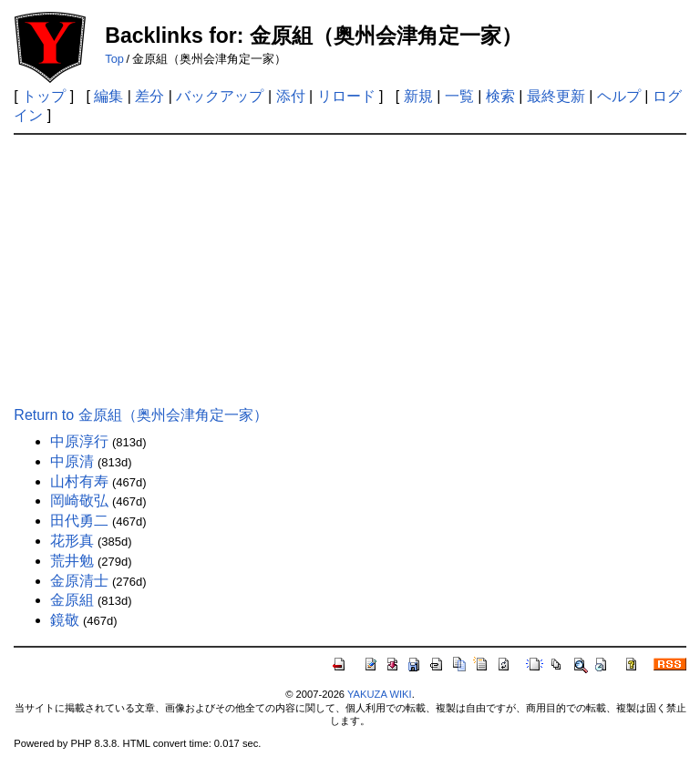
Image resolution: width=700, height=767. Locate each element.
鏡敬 (65, 620)
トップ (44, 96)
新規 (418, 96)
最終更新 (556, 96)
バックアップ (220, 96)
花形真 (72, 541)
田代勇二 (79, 521)
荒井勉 (72, 561)
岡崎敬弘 (79, 501)
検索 (500, 96)
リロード (346, 96)
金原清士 (79, 581)
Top (114, 59)
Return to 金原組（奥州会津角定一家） (140, 415)
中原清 (72, 461)
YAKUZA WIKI (380, 694)
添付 (291, 96)
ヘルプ (619, 96)
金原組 (72, 600)
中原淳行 (79, 441)
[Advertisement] (350, 271)
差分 (149, 96)
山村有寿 (79, 481)
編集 (108, 96)
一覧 (459, 96)
